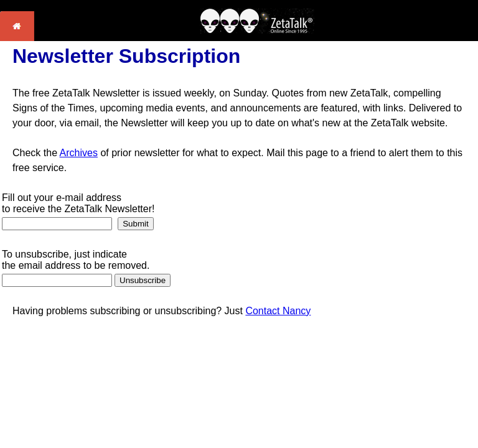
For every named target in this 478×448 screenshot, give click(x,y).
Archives (79, 153)
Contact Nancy (278, 311)
